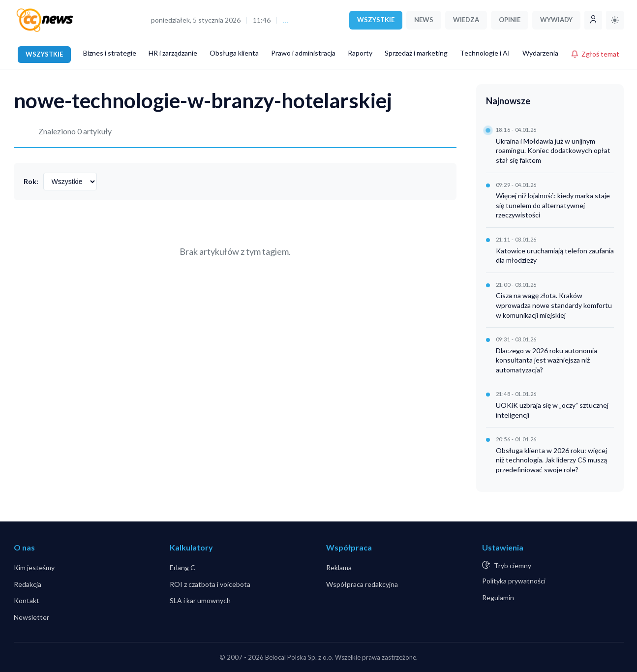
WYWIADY (556, 20)
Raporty (360, 53)
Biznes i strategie (110, 53)
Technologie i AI (485, 53)
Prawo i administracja (303, 53)
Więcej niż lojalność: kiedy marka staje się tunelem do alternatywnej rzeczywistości (553, 205)
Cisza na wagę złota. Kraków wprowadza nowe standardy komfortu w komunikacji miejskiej (554, 305)
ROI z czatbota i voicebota (210, 584)
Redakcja (28, 584)
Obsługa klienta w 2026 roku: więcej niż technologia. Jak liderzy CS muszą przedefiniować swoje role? (551, 460)
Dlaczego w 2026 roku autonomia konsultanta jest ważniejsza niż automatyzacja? (546, 360)
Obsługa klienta (234, 53)
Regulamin (498, 597)
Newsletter (31, 617)
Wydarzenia (540, 53)
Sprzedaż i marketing (416, 53)
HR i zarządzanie (173, 53)
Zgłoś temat (595, 54)
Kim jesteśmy (34, 567)
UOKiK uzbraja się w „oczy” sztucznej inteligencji (552, 410)
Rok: (31, 181)
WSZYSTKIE (376, 20)
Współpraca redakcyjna (362, 584)
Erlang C (182, 567)
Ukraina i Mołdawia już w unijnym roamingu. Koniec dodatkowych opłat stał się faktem (553, 151)
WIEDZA (466, 20)
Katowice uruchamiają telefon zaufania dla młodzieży (555, 256)
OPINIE (510, 20)
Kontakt (27, 600)
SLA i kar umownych (200, 600)
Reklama (339, 567)
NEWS (424, 20)
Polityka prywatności (514, 581)
